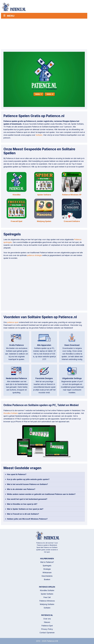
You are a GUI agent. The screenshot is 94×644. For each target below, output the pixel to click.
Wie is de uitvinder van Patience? (21, 489)
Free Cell (47, 597)
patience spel (13, 322)
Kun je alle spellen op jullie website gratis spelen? (28, 479)
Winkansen (47, 573)
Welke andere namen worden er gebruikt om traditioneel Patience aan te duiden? (41, 494)
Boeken (47, 579)
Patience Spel (47, 626)
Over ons (47, 619)
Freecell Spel (17, 221)
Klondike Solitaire (11, 413)
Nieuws (47, 622)
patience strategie (34, 255)
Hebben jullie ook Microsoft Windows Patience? (27, 519)
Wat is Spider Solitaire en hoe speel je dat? (25, 509)
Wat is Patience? (47, 562)
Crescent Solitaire (72, 221)
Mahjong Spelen (44, 221)
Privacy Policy (47, 629)
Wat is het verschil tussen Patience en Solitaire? (27, 484)
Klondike (17, 195)
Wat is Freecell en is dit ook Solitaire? (23, 514)
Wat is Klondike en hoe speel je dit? (22, 504)
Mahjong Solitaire (47, 604)
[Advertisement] (44, 33)
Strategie (47, 569)
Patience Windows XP (72, 195)
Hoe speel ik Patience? (17, 474)
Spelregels (47, 566)
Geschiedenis (47, 576)
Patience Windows (47, 601)
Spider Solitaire (44, 195)
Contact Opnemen (47, 633)
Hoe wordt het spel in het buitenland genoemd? (27, 499)
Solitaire (39, 135)
